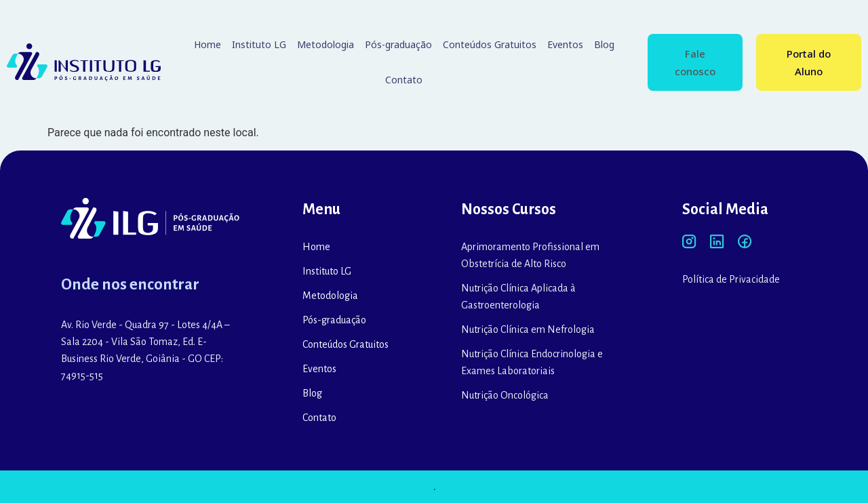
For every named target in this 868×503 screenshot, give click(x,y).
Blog (604, 44)
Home (208, 44)
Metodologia (325, 44)
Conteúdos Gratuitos (490, 44)
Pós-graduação (398, 44)
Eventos (565, 44)
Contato (404, 80)
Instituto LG (259, 44)
